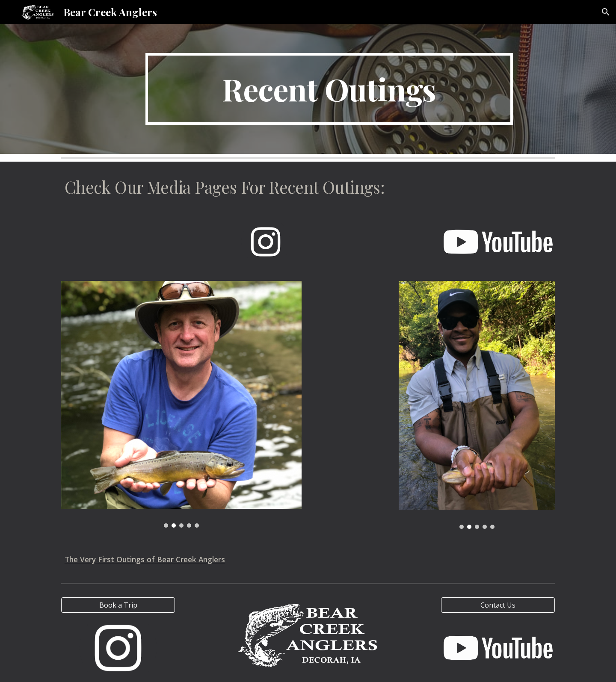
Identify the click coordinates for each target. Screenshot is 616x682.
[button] (606, 12)
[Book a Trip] (118, 605)
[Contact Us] (498, 605)
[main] (329, 89)
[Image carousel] (181, 404)
